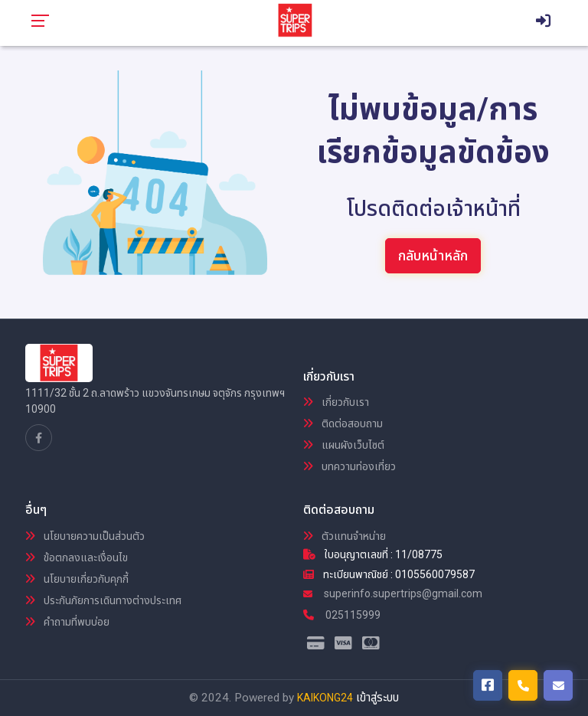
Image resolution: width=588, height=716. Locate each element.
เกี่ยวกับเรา (336, 402)
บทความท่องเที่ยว (350, 466)
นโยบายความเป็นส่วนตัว (85, 536)
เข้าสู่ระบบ (377, 698)
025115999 (342, 615)
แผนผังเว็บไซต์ (344, 445)
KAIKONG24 (325, 698)
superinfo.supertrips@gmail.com (393, 593)
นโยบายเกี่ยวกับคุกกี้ (77, 579)
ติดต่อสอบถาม (343, 423)
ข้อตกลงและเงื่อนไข (77, 557)
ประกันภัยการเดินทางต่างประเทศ (103, 600)
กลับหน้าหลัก (433, 255)
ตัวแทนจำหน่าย (345, 536)
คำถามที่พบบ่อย (67, 622)
